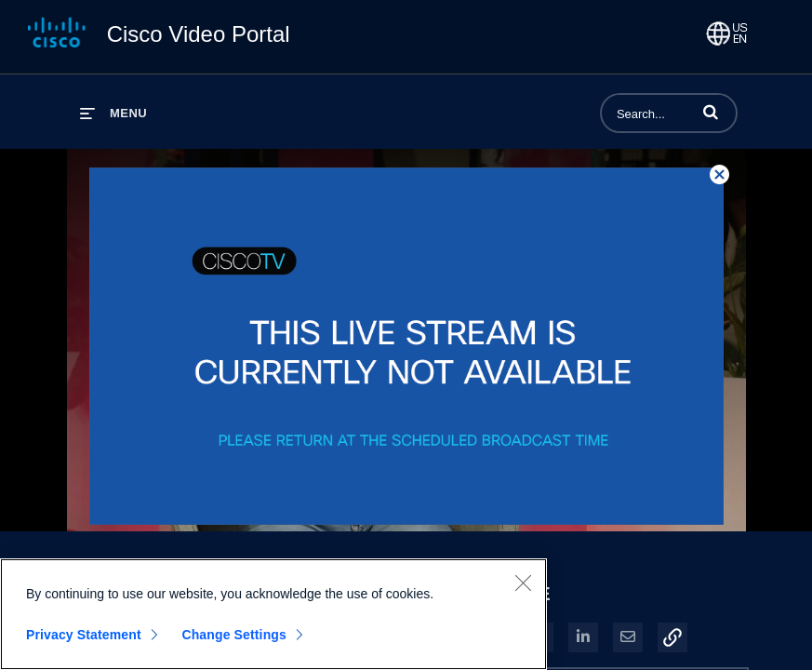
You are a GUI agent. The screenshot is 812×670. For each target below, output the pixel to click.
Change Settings (234, 643)
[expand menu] (113, 113)
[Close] (523, 591)
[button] (711, 112)
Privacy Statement (84, 643)
